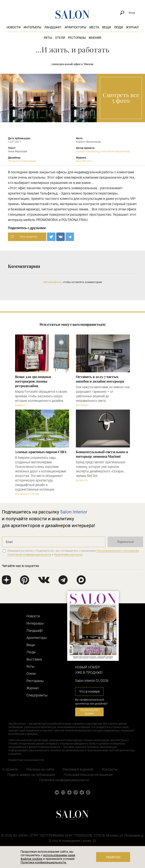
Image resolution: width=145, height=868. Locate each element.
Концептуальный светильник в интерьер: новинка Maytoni (102, 454)
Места (94, 27)
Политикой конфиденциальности (29, 555)
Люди (118, 27)
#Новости (21, 405)
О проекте (10, 769)
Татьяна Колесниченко (22, 161)
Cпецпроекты (37, 695)
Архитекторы (75, 27)
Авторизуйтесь (52, 282)
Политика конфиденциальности (64, 780)
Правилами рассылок (68, 555)
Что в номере (89, 691)
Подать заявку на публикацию (31, 775)
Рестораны (77, 38)
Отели (60, 38)
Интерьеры (32, 27)
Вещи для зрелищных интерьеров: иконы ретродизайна (33, 381)
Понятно (113, 857)
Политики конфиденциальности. (44, 862)
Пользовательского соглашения (118, 551)
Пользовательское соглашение (88, 775)
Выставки (34, 659)
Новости (14, 27)
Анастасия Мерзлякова (115, 151)
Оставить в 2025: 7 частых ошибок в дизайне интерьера (100, 379)
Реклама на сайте (40, 769)
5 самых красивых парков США (41, 452)
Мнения (95, 38)
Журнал (132, 27)
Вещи (106, 27)
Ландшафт (53, 27)
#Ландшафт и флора (27, 494)
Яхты (48, 38)
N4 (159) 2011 (84, 161)
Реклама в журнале (78, 769)
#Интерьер (82, 405)
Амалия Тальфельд (88, 151)
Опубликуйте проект (89, 712)
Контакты (110, 769)
